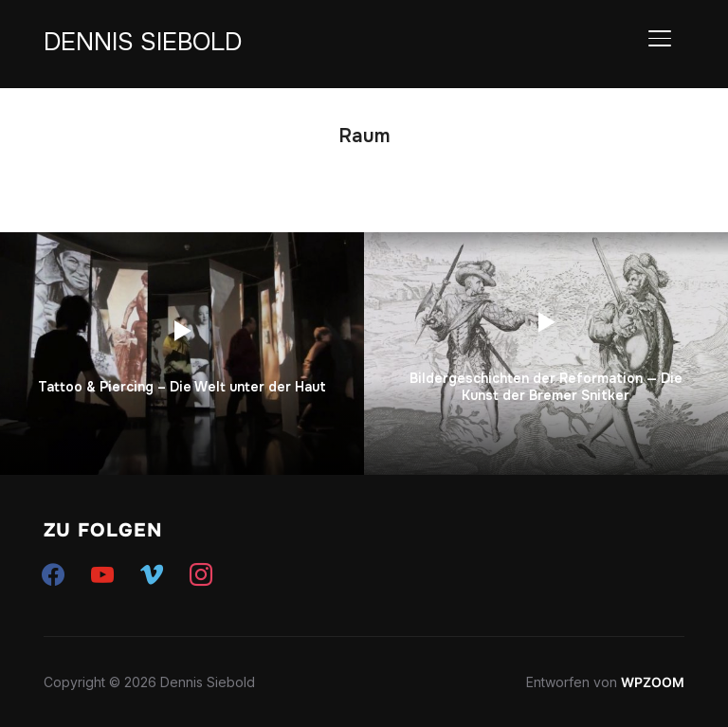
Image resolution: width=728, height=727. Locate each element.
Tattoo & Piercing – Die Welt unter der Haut (182, 387)
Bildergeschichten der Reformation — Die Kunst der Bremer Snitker (546, 387)
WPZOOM (653, 682)
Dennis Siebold (143, 42)
